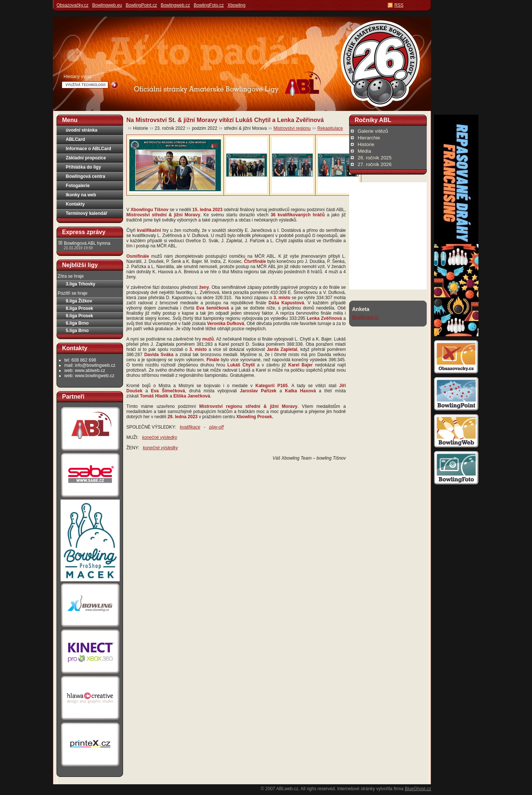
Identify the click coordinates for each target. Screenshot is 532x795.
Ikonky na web (81, 195)
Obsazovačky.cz (72, 5)
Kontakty (75, 204)
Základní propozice (86, 158)
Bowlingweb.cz (175, 5)
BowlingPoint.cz (141, 5)
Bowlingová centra (86, 176)
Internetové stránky (356, 789)
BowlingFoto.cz (209, 5)
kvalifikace (190, 427)
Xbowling (237, 5)
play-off (216, 427)
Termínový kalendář (87, 213)
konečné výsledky (160, 437)
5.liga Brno (77, 331)
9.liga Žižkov (79, 301)
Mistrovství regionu (292, 128)
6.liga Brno (77, 323)
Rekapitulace (330, 128)
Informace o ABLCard (88, 149)
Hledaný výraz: (78, 77)
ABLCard (75, 139)
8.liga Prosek (79, 308)
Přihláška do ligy (83, 167)
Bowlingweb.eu (107, 5)
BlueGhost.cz (418, 789)
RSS (399, 5)
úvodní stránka (81, 130)
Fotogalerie (78, 186)
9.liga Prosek (79, 316)
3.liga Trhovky (81, 284)
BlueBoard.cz (365, 317)
